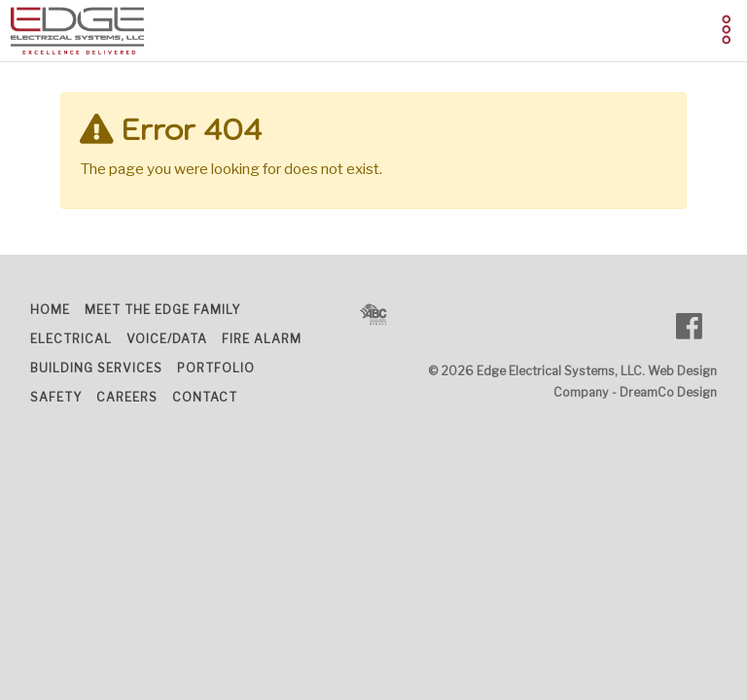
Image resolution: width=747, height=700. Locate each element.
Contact (205, 397)
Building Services (96, 368)
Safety (56, 397)
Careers (127, 397)
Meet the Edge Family (162, 310)
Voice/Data (167, 339)
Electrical (71, 339)
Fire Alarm (262, 339)
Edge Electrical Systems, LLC (559, 371)
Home (50, 310)
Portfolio (216, 368)
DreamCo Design (668, 392)
